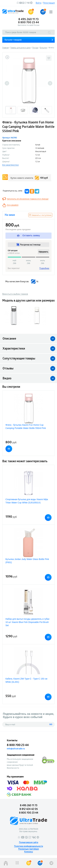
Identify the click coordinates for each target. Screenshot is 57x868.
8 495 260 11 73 (28, 19)
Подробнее (44, 268)
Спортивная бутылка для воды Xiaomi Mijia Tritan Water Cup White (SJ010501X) (27, 501)
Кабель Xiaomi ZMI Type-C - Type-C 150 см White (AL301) (26, 680)
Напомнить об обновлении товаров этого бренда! (28, 199)
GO (51, 724)
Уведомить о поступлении (40, 215)
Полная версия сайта (29, 842)
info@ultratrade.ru (16, 749)
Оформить (43, 252)
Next (50, 83)
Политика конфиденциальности (29, 846)
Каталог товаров (13, 40)
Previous (7, 83)
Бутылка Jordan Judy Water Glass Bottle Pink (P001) (27, 561)
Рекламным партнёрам (29, 849)
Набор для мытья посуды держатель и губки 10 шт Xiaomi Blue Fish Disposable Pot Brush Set (27, 622)
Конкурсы (28, 852)
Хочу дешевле (13, 205)
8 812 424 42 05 (29, 809)
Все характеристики (10, 165)
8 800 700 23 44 (28, 22)
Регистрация (49, 3)
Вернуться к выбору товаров (15, 294)
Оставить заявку (28, 235)
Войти (39, 3)
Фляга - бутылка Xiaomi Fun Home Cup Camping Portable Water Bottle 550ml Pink (26, 427)
